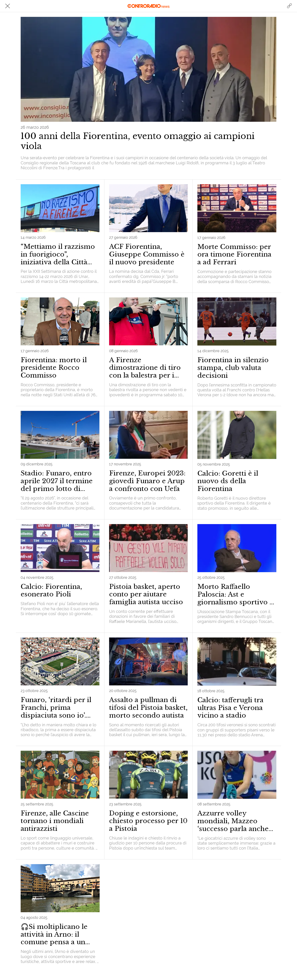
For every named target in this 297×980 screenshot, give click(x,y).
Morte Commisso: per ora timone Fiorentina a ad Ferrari (234, 254)
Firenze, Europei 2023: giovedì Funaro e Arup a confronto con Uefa (147, 481)
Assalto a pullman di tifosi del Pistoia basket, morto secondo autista (148, 708)
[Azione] (289, 6)
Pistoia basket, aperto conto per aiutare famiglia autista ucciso (146, 594)
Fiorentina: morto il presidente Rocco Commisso (54, 368)
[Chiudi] (8, 6)
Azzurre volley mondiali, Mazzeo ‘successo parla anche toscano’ (233, 821)
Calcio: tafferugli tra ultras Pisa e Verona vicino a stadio (230, 708)
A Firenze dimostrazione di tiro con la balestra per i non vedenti (145, 368)
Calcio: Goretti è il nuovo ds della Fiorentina (228, 481)
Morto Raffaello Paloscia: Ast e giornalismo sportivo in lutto (237, 594)
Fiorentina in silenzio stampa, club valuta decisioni (233, 368)
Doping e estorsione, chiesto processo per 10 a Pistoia (148, 821)
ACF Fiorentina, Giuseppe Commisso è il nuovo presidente (147, 254)
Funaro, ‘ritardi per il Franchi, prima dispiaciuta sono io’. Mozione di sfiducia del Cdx (60, 708)
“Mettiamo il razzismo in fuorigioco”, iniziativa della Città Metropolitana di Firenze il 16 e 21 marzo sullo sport (60, 254)
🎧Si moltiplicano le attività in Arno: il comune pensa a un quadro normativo (54, 934)
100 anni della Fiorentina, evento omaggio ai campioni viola (138, 141)
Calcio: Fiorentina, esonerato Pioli (51, 591)
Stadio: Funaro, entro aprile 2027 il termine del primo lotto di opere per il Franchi (57, 481)
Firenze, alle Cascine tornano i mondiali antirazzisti (55, 821)
